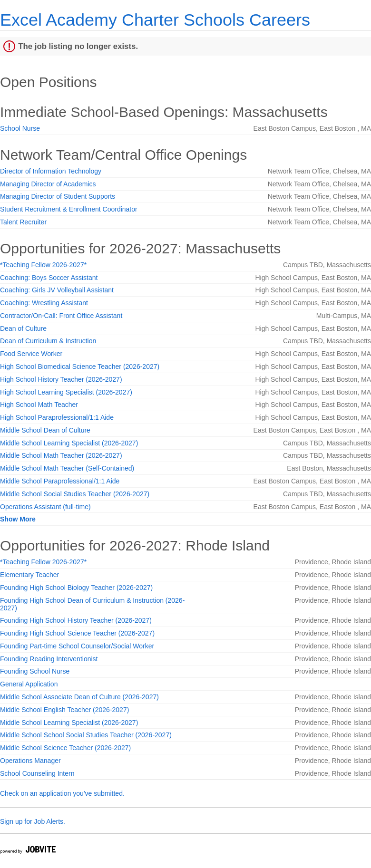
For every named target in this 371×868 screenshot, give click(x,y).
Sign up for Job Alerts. (33, 821)
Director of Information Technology (51, 171)
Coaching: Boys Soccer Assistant (49, 278)
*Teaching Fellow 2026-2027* (43, 265)
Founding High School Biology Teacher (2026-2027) (76, 588)
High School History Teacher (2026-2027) (61, 379)
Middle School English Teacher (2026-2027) (64, 710)
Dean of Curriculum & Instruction (48, 341)
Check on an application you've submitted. (62, 793)
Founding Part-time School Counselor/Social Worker (77, 646)
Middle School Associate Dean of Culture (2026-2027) (79, 697)
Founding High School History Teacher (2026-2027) (76, 620)
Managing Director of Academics (48, 184)
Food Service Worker (31, 354)
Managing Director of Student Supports (58, 196)
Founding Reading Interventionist (49, 659)
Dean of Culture (23, 328)
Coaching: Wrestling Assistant (44, 303)
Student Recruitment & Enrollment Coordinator (69, 209)
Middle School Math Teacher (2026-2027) (61, 455)
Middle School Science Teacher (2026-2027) (65, 748)
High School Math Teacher (39, 405)
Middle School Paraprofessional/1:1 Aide (60, 481)
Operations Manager (30, 761)
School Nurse (20, 128)
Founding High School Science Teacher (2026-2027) (77, 633)
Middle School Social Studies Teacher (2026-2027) (75, 494)
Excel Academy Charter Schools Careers (155, 20)
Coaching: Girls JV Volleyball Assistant (57, 290)
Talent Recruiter (23, 222)
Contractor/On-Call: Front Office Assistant (61, 316)
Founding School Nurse (35, 671)
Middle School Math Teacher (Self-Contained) (67, 468)
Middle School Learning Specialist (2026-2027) (69, 443)
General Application (29, 684)
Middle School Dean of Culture (45, 430)
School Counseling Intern (37, 773)
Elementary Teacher (29, 575)
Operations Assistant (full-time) (45, 507)
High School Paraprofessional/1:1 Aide (57, 417)
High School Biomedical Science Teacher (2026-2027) (80, 366)
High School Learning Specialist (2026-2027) (66, 392)
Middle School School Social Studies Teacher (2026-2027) (86, 735)
